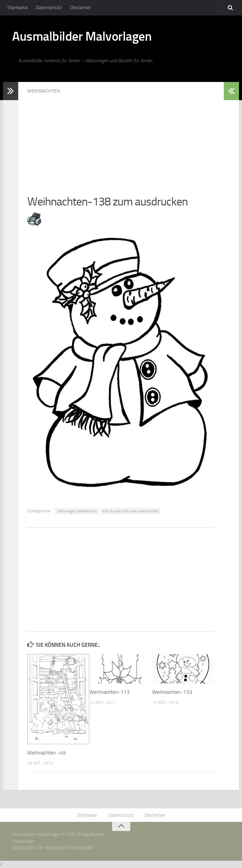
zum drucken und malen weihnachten (130, 511)
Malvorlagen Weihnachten (77, 511)
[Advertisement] (121, 143)
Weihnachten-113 (110, 692)
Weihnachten (44, 91)
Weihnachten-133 (172, 692)
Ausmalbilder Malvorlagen (82, 36)
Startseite (17, 7)
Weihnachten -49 (46, 753)
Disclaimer (80, 7)
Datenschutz (49, 7)
